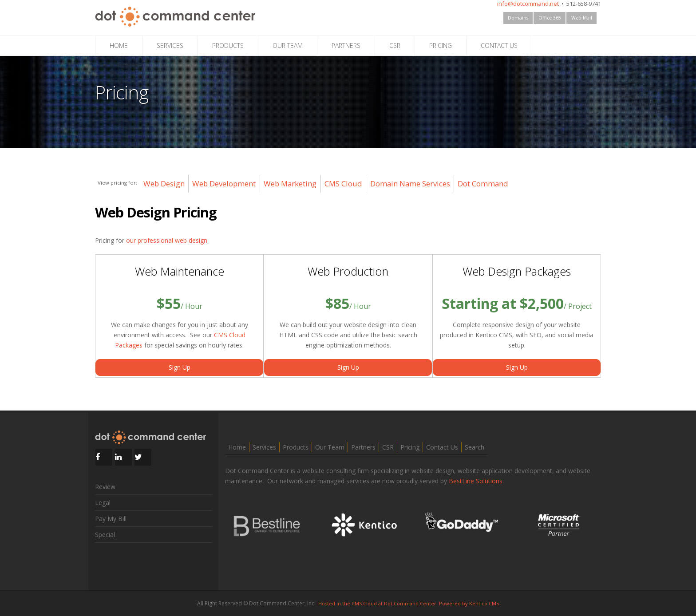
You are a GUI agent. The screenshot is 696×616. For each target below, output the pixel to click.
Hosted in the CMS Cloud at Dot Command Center (377, 603)
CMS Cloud (343, 184)
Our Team (330, 447)
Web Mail (582, 18)
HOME (119, 45)
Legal (103, 503)
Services (264, 447)
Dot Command (483, 184)
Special (105, 535)
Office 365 (550, 18)
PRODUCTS (228, 45)
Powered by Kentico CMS (469, 603)
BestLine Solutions (476, 481)
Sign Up (180, 367)
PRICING (441, 45)
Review (105, 487)
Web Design (164, 184)
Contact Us (442, 447)
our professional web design (167, 240)
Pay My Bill (111, 519)
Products (296, 447)
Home (237, 447)
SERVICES (170, 45)
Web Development (224, 184)
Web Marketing (290, 184)
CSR (395, 45)
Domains (518, 18)
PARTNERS (346, 45)
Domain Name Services (410, 184)
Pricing (410, 447)
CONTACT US (499, 45)
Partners (363, 447)
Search (475, 447)
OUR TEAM (288, 45)
